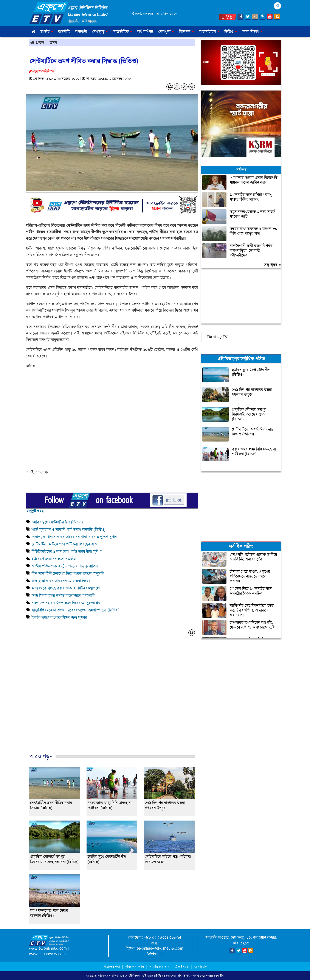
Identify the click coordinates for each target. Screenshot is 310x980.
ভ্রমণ (53, 42)
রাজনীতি (64, 31)
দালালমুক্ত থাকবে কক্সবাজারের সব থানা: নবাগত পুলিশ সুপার (74, 537)
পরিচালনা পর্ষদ (135, 967)
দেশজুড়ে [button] (100, 31)
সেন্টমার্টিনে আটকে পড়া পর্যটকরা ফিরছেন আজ (65, 544)
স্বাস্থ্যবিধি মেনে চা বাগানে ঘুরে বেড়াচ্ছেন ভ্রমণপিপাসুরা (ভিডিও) (76, 610)
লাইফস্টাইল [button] (209, 31)
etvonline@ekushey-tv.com (160, 948)
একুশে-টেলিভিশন (130, 976)
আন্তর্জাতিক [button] (122, 31)
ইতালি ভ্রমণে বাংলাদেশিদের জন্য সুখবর (59, 617)
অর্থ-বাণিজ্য (145, 31)
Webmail (155, 954)
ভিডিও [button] (231, 31)
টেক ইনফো (182, 967)
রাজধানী (81, 31)
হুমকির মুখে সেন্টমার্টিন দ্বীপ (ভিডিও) (57, 522)
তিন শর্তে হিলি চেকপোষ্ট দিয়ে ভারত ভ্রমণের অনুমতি (68, 573)
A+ (192, 87)
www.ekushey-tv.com (47, 954)
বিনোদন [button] (186, 31)
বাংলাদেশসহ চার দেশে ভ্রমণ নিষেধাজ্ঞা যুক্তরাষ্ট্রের (66, 603)
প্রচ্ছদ (37, 42)
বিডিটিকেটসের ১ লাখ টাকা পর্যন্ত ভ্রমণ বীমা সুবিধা (68, 551)
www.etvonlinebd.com (48, 948)
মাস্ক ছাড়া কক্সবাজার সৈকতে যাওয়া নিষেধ (61, 581)
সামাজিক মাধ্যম (159, 967)
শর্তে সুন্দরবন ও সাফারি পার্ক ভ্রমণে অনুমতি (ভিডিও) (69, 529)
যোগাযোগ (201, 967)
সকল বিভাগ (252, 31)
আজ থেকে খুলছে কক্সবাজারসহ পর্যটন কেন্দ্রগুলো (66, 588)
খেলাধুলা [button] (166, 31)
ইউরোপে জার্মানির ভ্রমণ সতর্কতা (54, 559)
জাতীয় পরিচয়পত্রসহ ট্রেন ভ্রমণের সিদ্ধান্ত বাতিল (65, 566)
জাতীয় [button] (47, 31)
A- (177, 87)
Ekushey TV (217, 337)
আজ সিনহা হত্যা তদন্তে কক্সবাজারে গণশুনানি (63, 595)
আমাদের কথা (112, 967)
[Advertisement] (112, 699)
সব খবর (272, 265)
